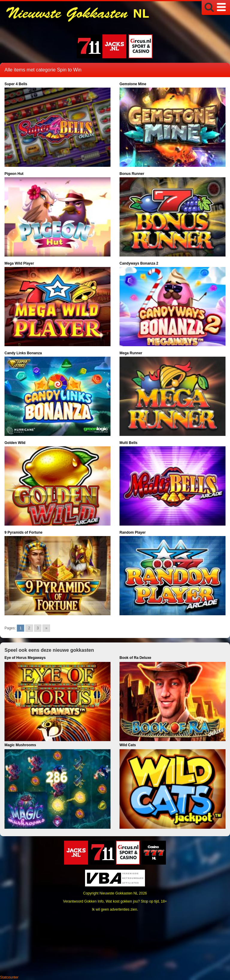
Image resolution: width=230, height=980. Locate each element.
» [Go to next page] (46, 628)
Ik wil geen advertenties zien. (115, 909)
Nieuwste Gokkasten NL (119, 893)
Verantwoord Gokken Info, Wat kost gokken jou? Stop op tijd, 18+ (115, 901)
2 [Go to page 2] (29, 628)
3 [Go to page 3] (38, 628)
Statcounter (9, 977)
